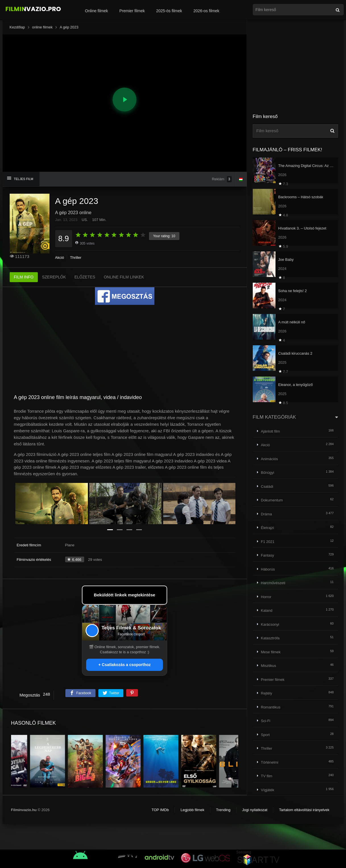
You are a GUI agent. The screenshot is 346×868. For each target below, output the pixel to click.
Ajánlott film (271, 431)
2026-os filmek (206, 11)
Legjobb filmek (192, 810)
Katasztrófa (270, 638)
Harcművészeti (273, 583)
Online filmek (97, 11)
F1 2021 (268, 542)
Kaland (267, 610)
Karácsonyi (270, 624)
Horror (266, 597)
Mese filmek (271, 652)
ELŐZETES (85, 277)
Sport (265, 735)
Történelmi (270, 762)
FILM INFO (24, 277)
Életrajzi (268, 528)
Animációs (270, 459)
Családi (267, 486)
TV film (267, 776)
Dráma (267, 514)
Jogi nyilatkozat (255, 810)
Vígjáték (268, 790)
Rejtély (267, 693)
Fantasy (268, 555)
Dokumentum (272, 500)
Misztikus (269, 666)
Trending (223, 810)
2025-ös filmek (169, 11)
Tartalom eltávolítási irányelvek (304, 810)
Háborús (268, 569)
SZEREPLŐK (54, 277)
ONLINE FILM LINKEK (124, 277)
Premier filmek (132, 11)
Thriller (76, 258)
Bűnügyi (268, 473)
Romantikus (271, 707)
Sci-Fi (266, 721)
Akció (60, 258)
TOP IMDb (160, 810)
